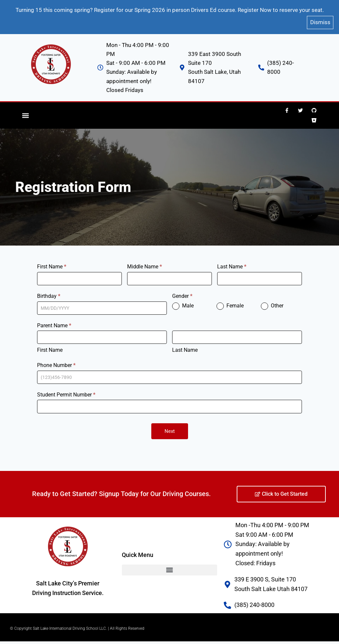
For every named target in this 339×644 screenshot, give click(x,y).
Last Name (232, 263)
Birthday (49, 292)
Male (183, 302)
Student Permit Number (66, 390)
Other (272, 302)
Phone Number (56, 361)
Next (170, 427)
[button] (26, 111)
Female (230, 302)
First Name (52, 263)
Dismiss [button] (320, 19)
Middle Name (145, 263)
